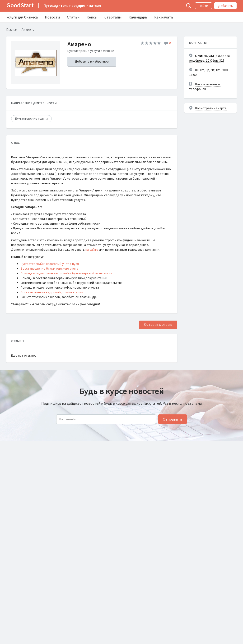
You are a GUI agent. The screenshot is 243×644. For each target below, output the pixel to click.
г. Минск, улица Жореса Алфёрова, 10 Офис (209, 58)
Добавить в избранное (92, 61)
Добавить (225, 6)
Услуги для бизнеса (22, 17)
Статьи (73, 17)
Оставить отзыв (158, 324)
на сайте (92, 249)
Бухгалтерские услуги (31, 118)
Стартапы (113, 17)
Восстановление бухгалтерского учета (49, 268)
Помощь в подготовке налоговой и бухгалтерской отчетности (67, 273)
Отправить (173, 419)
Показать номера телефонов (205, 86)
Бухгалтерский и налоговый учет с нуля (50, 264)
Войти (203, 6)
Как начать (164, 17)
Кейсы (92, 17)
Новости (52, 17)
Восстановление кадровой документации (52, 292)
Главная (12, 29)
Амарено (79, 44)
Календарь (138, 17)
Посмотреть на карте (211, 108)
